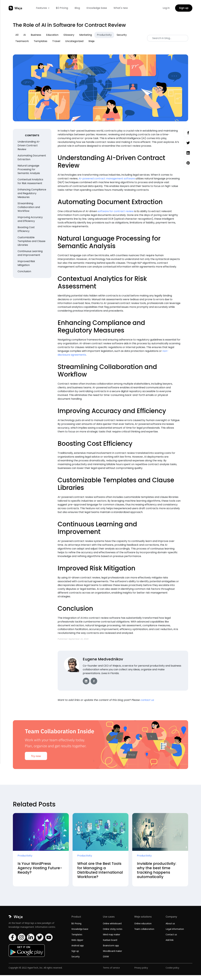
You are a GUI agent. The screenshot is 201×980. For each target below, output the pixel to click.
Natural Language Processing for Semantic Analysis (29, 169)
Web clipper (77, 945)
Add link (170, 945)
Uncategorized (74, 41)
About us (170, 928)
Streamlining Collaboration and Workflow (29, 207)
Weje (91, 41)
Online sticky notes (113, 934)
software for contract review (116, 211)
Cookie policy (172, 973)
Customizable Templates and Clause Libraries (31, 241)
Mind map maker (111, 939)
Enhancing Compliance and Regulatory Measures (32, 193)
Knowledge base (97, 8)
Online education (143, 928)
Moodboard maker (112, 956)
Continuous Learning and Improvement (30, 253)
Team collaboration (144, 934)
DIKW (106, 961)
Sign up (184, 8)
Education (52, 35)
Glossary (69, 35)
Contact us (171, 939)
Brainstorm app (111, 950)
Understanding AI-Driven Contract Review (29, 145)
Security (122, 35)
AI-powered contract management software (107, 179)
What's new (121, 8)
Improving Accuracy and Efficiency (30, 219)
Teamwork (22, 41)
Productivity (104, 35)
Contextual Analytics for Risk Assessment (30, 181)
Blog (77, 8)
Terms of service (111, 973)
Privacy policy (141, 973)
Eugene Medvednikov (103, 659)
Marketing (86, 35)
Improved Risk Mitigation (26, 263)
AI (25, 35)
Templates (41, 41)
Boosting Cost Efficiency (26, 229)
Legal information (175, 934)
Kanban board (110, 945)
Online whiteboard (112, 928)
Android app (78, 950)
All (17, 35)
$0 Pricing (62, 8)
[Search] (168, 38)
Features (41, 8)
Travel (56, 41)
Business (36, 35)
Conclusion (24, 271)
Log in (166, 8)
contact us (147, 700)
